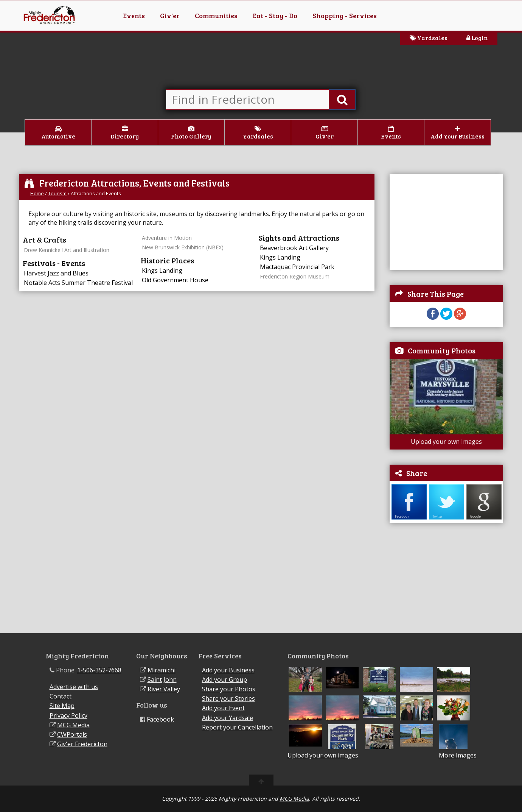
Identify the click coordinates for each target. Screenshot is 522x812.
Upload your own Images (446, 442)
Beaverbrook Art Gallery (294, 248)
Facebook (160, 719)
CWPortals (72, 734)
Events (134, 16)
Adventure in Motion (167, 238)
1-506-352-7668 (99, 670)
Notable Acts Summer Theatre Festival (78, 283)
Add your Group (224, 680)
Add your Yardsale (228, 718)
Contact (61, 696)
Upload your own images (323, 755)
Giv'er (170, 16)
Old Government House (175, 280)
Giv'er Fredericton (82, 744)
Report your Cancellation (237, 727)
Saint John (162, 680)
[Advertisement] (446, 578)
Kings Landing (162, 271)
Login (477, 38)
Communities (216, 16)
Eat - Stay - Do (275, 16)
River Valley (164, 689)
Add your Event (223, 708)
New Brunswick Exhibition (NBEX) (183, 247)
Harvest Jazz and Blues (56, 273)
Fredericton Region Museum (295, 276)
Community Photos (442, 350)
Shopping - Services (345, 16)
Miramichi (162, 670)
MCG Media (73, 725)
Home (37, 193)
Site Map (62, 706)
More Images (458, 755)
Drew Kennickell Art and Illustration (67, 250)
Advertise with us (74, 687)
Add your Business (228, 670)
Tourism (57, 193)
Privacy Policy (68, 716)
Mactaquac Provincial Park (297, 267)
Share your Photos (229, 689)
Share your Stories (228, 698)
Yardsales (429, 38)
